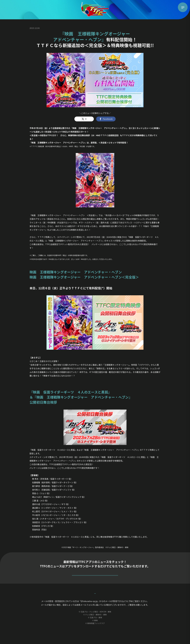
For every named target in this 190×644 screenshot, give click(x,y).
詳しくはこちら (95, 578)
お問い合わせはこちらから (95, 602)
